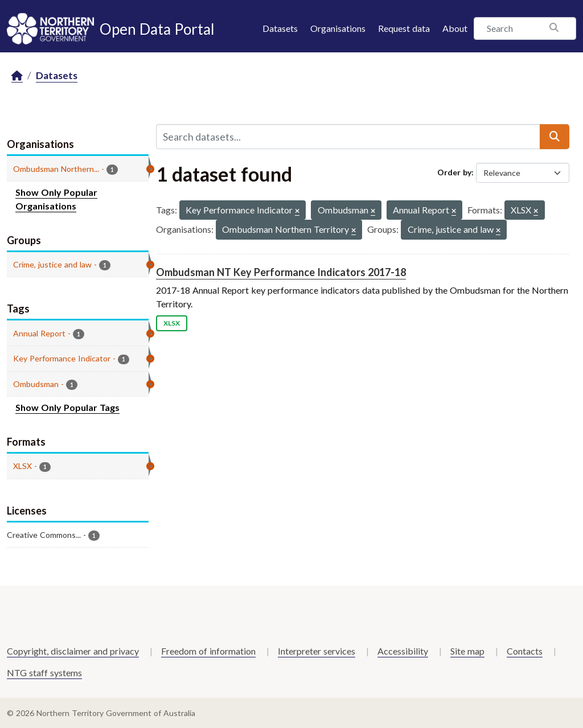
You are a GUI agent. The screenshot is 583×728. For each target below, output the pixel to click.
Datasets (280, 28)
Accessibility (403, 651)
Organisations (338, 28)
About (455, 28)
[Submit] (555, 137)
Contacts (525, 651)
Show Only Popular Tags (67, 407)
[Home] (17, 76)
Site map (467, 651)
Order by (454, 172)
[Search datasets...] (348, 137)
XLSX (172, 323)
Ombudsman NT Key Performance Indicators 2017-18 (281, 272)
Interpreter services (317, 651)
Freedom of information (208, 651)
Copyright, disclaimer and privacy (73, 651)
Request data (404, 28)
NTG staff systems (44, 673)
